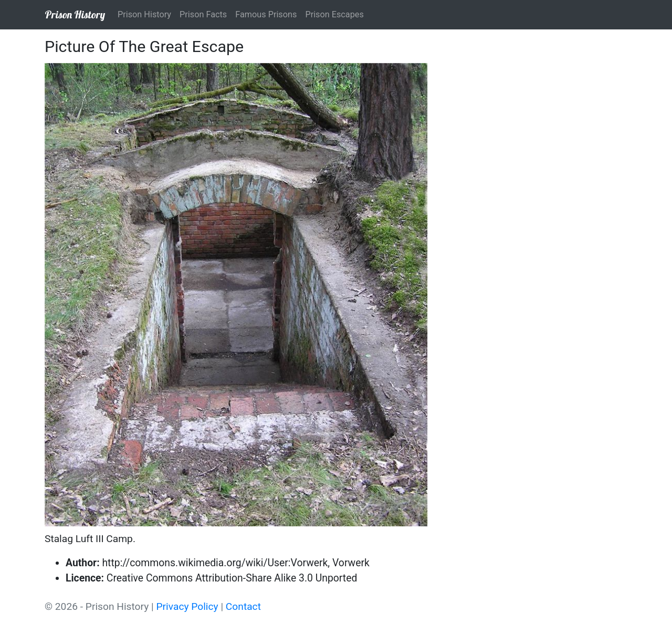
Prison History (75, 14)
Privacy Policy (187, 606)
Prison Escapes (334, 14)
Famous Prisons (266, 14)
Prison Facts (203, 14)
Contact (243, 606)
